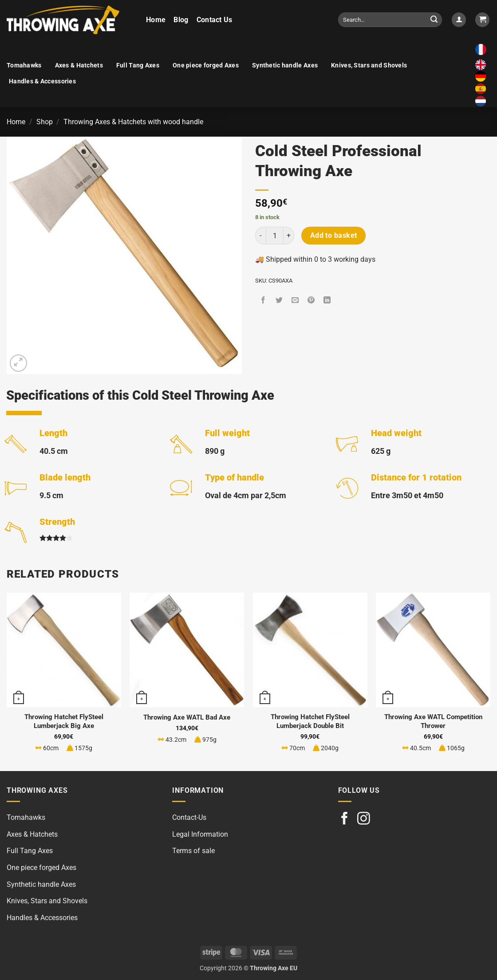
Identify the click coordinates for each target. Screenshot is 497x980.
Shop (45, 122)
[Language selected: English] (483, 83)
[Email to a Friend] (295, 301)
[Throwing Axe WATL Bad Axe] (187, 650)
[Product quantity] (275, 236)
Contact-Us (189, 817)
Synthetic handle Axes (285, 65)
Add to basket (334, 236)
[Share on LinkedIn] (327, 301)
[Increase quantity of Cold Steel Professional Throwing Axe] (289, 236)
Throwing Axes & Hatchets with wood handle (133, 122)
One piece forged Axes (206, 65)
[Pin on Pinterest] (311, 301)
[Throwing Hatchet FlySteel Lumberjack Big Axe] (64, 650)
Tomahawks (24, 65)
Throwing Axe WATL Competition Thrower (433, 721)
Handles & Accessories (42, 81)
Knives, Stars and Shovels (369, 65)
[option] (483, 76)
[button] (459, 20)
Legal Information (200, 834)
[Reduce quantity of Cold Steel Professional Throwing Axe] (260, 236)
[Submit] (434, 20)
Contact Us (215, 20)
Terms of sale (193, 851)
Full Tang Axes (138, 65)
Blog (181, 20)
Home (156, 20)
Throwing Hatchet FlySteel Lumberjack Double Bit (310, 721)
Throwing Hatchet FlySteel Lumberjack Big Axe (64, 721)
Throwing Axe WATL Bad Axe (187, 717)
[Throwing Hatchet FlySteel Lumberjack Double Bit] (310, 650)
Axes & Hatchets (79, 65)
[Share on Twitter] (279, 301)
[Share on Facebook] (263, 301)
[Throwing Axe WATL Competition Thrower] (433, 650)
